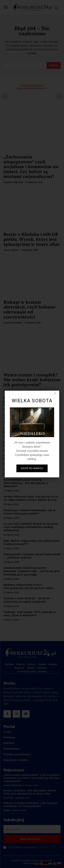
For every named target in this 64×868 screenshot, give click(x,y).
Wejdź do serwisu (32, 468)
